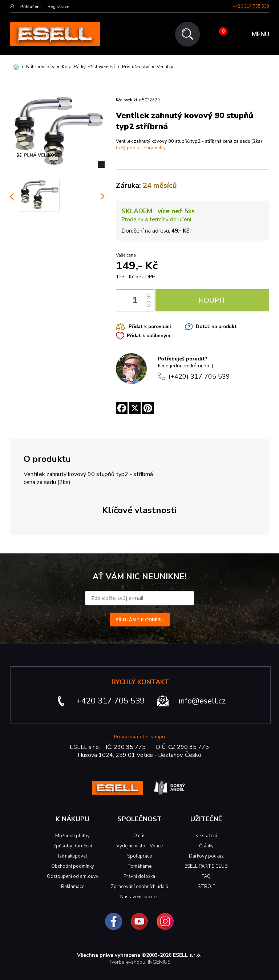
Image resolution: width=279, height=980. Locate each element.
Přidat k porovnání (150, 327)
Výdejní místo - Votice (139, 846)
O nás (139, 836)
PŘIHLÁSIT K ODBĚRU (140, 620)
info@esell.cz (202, 701)
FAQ (206, 876)
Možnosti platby (72, 836)
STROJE (206, 887)
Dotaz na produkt (216, 327)
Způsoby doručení (72, 846)
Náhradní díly (40, 67)
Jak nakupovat (72, 856)
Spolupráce (139, 856)
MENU (260, 34)
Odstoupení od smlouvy (73, 876)
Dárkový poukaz (206, 856)
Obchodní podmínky (73, 866)
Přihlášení (31, 7)
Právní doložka (139, 876)
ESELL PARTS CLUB (206, 866)
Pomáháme (139, 866)
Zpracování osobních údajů (139, 887)
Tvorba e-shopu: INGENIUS (139, 962)
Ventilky (165, 67)
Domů (16, 67)
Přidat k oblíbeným (148, 336)
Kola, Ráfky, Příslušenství (88, 67)
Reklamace (73, 887)
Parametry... (156, 148)
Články (206, 846)
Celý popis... (129, 148)
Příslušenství (136, 67)
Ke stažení (206, 836)
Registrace (58, 7)
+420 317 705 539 (251, 6)
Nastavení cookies (139, 897)
